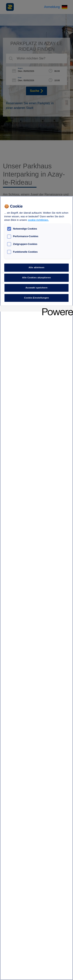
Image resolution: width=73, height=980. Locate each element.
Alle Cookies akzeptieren (36, 278)
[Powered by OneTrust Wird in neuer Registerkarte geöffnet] (56, 309)
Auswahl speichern (36, 288)
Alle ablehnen (36, 267)
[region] (36, 588)
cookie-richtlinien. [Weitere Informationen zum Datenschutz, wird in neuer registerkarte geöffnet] (38, 220)
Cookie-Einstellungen (36, 298)
